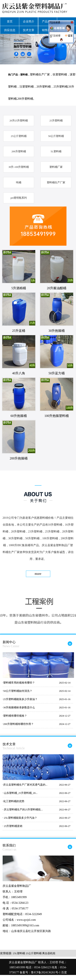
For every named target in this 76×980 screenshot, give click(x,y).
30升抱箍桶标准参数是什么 (19, 707)
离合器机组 (49, 953)
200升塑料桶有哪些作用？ (18, 724)
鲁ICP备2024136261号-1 (46, 972)
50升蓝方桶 (57, 373)
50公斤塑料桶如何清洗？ (18, 691)
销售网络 (48, 30)
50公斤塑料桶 (56, 136)
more (38, 574)
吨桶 (19, 183)
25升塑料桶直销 (13, 826)
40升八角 (19, 373)
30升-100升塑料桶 (19, 167)
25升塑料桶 (56, 121)
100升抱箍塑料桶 (57, 416)
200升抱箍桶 (19, 458)
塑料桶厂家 (56, 167)
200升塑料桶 (19, 151)
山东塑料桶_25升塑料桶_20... (20, 793)
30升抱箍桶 (57, 331)
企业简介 (29, 21)
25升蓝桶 (19, 331)
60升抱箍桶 (19, 416)
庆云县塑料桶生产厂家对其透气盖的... (25, 785)
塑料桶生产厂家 (56, 183)
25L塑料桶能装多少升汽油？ (20, 818)
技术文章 (29, 30)
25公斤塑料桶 (19, 136)
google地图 (41, 977)
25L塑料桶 (19, 953)
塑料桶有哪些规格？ (15, 716)
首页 (10, 21)
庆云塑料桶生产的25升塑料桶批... (23, 809)
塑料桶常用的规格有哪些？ (19, 683)
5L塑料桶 (56, 151)
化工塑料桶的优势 (14, 801)
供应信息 (10, 30)
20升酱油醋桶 (57, 288)
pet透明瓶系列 (19, 198)
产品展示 (48, 21)
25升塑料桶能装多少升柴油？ (20, 699)
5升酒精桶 (19, 288)
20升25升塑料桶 (19, 121)
